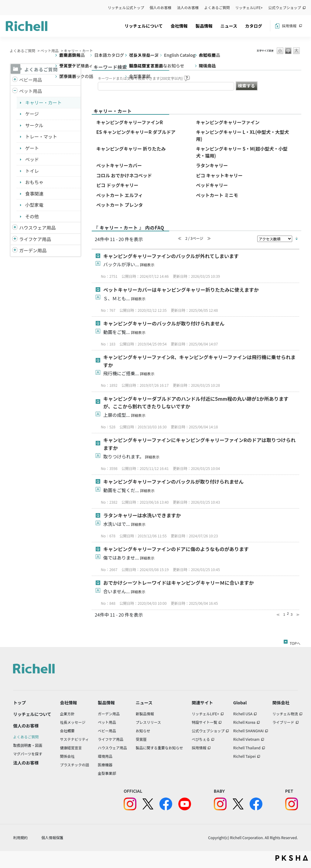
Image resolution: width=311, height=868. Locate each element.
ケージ (32, 114)
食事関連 (34, 194)
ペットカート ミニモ (217, 195)
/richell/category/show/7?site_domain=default (15, 228)
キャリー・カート (43, 102)
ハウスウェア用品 (37, 228)
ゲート (32, 148)
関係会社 (67, 756)
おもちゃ (34, 182)
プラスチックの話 (75, 765)
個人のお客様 (161, 7)
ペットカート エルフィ (120, 195)
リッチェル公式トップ (126, 7)
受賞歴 (141, 739)
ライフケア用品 (35, 239)
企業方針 (67, 714)
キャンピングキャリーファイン (228, 122)
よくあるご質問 (217, 7)
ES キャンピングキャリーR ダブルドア (136, 132)
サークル (34, 125)
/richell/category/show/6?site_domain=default (15, 239)
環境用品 (105, 756)
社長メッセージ (73, 722)
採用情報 (289, 26)
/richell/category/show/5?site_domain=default (15, 80)
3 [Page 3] (292, 614)
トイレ (32, 171)
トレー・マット (41, 136)
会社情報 (179, 26)
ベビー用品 (31, 80)
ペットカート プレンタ (120, 205)
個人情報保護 (52, 837)
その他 (32, 216)
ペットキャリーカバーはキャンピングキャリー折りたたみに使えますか (181, 290)
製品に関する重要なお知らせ (159, 748)
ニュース (229, 26)
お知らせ (143, 731)
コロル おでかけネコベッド (124, 175)
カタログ (254, 26)
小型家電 (34, 205)
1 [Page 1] (284, 614)
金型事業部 (107, 773)
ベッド (32, 159)
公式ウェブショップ (285, 7)
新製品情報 (145, 714)
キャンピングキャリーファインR (130, 122)
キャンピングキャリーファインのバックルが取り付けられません (173, 482)
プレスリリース (148, 722)
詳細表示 (147, 265)
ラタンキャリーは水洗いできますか (142, 515)
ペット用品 (50, 51)
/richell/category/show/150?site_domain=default (15, 251)
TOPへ (295, 642)
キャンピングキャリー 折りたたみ (131, 149)
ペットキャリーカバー (119, 165)
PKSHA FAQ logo (292, 858)
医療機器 (105, 765)
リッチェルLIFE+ (249, 7)
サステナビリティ (75, 739)
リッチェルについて (144, 26)
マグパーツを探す (28, 754)
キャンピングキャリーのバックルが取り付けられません (164, 323)
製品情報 (204, 26)
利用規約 (20, 837)
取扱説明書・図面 (28, 745)
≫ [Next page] (298, 614)
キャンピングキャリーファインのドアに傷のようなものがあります (176, 549)
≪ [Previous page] (278, 614)
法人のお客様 (188, 7)
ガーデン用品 (33, 250)
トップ (19, 703)
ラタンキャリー (212, 165)
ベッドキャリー (212, 185)
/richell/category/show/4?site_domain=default (15, 91)
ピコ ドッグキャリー (117, 185)
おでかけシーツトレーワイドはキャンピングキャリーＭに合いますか (179, 583)
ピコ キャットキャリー (219, 175)
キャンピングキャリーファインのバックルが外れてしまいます (171, 256)
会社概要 (67, 731)
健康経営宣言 (71, 748)
